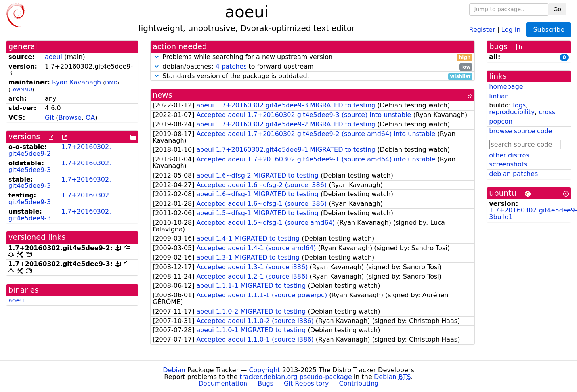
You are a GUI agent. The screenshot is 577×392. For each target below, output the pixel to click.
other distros (509, 155)
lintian (499, 96)
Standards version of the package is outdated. (312, 76)
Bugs (266, 383)
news (162, 95)
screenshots (508, 164)
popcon (501, 121)
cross (547, 112)
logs (519, 105)
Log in (511, 29)
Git (49, 118)
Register (482, 29)
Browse (70, 118)
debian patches (513, 174)
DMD (111, 83)
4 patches (231, 66)
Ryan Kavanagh (76, 82)
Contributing (359, 383)
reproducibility (512, 112)
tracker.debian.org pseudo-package (296, 377)
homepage (506, 87)
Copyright (264, 370)
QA (90, 118)
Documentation (223, 383)
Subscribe (549, 30)
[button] (157, 57)
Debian (174, 370)
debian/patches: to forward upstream (312, 67)
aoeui (53, 57)
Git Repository (306, 383)
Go (557, 9)
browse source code (521, 131)
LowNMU (21, 89)
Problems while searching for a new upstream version (312, 57)
